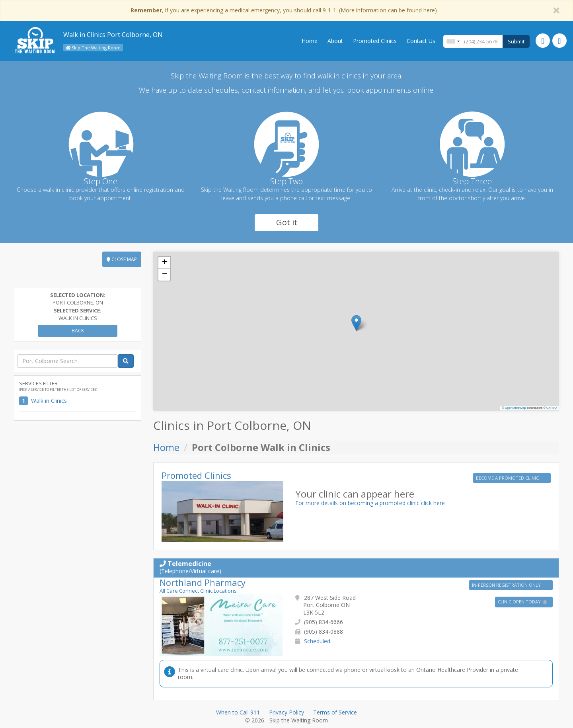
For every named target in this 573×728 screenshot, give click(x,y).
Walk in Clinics (49, 401)
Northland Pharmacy (203, 582)
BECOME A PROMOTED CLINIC (508, 478)
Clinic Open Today (523, 602)
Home (310, 41)
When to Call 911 (238, 712)
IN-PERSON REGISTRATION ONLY (507, 585)
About (335, 41)
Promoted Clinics (375, 41)
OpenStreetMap (516, 408)
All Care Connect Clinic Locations (198, 591)
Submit (516, 41)
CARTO (552, 408)
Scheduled (317, 641)
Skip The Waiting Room (93, 48)
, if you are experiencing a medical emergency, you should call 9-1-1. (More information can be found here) (284, 10)
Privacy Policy (286, 712)
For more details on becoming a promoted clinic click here (370, 503)
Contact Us (421, 41)
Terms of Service (335, 712)
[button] (356, 323)
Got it (287, 222)
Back (78, 331)
